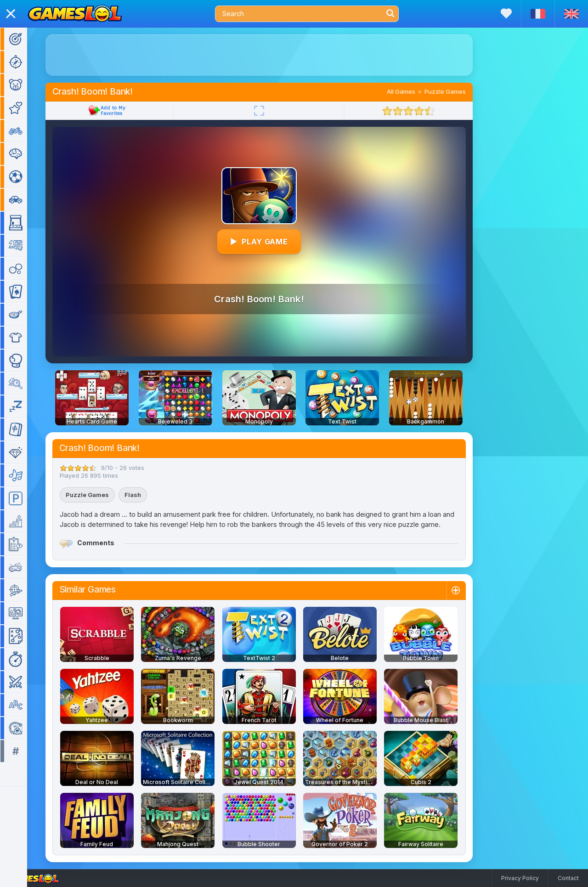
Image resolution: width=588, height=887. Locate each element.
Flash (144, 495)
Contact (568, 878)
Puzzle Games (457, 91)
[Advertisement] (271, 55)
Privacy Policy (520, 878)
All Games (413, 91)
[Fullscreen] (271, 111)
